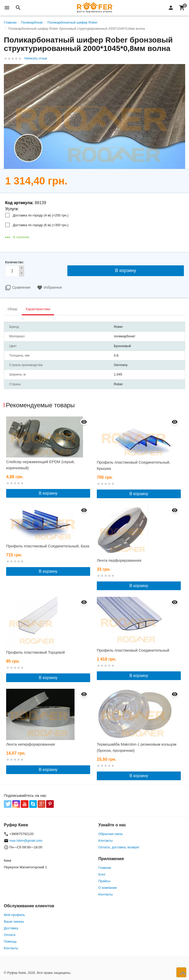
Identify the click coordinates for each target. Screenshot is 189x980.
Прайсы (104, 881)
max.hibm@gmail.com (26, 841)
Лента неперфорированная (30, 744)
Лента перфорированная (119, 560)
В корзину (48, 493)
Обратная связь (111, 834)
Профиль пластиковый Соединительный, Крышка (134, 465)
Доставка (11, 928)
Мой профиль (14, 915)
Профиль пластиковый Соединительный (133, 650)
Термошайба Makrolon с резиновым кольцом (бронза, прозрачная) (137, 747)
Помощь (10, 941)
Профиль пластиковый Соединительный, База (48, 546)
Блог (102, 874)
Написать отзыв (36, 58)
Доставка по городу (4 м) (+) (41, 215)
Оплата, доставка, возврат (119, 847)
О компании (108, 888)
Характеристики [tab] (38, 309)
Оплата (10, 935)
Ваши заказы (14, 921)
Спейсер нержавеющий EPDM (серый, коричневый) (40, 465)
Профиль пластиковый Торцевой (35, 652)
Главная (105, 868)
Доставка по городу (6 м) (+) (41, 225)
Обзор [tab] (13, 309)
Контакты (106, 841)
